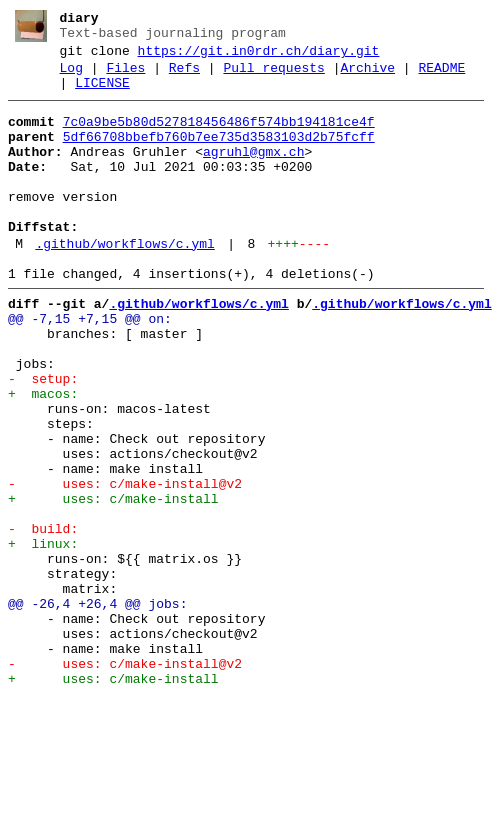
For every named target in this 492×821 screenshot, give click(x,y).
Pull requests (273, 77)
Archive (367, 77)
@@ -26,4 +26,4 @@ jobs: (97, 709)
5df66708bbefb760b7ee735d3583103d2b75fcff (219, 155)
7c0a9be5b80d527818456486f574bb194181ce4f (219, 137)
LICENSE (102, 95)
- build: (43, 619)
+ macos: (43, 457)
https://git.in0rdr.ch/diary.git (259, 57)
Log (71, 77)
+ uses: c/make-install (113, 583)
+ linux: (43, 637)
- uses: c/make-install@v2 (125, 565)
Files (125, 77)
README (441, 77)
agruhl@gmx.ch (253, 173)
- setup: (43, 439)
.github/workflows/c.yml (124, 283)
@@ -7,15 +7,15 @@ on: (90, 367)
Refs (184, 77)
